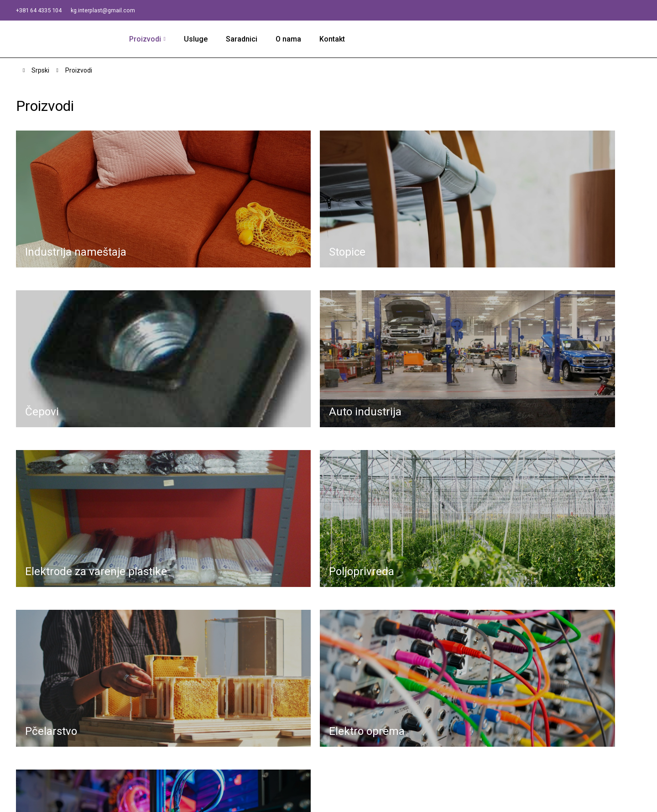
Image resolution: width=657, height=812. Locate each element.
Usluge (199, 39)
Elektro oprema (466, 748)
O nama (292, 39)
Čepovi (453, 691)
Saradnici (245, 39)
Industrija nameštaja (473, 668)
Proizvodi (149, 39)
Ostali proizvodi (467, 760)
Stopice (454, 680)
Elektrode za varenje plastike (488, 714)
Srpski (40, 71)
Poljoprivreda (463, 726)
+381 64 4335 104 (45, 10)
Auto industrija (464, 703)
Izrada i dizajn (334, 800)
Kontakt (336, 39)
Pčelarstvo (459, 737)
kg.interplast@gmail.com (123, 10)
